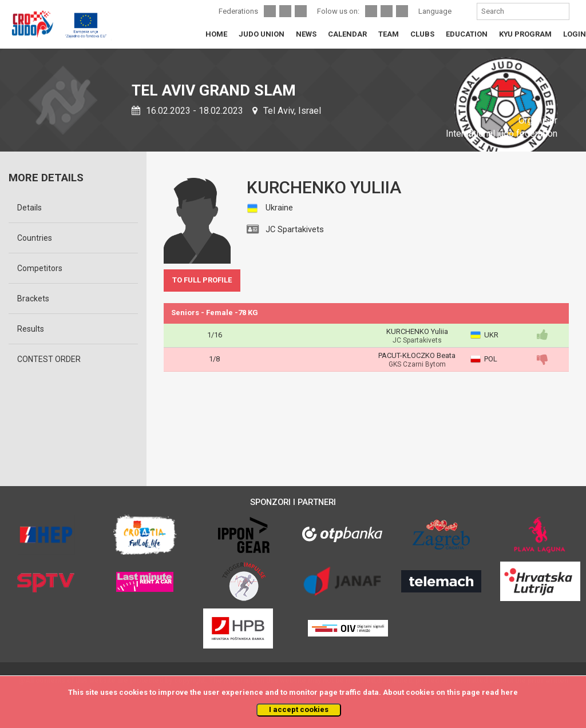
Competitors (40, 268)
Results (31, 329)
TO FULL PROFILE (202, 280)
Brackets (33, 299)
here (509, 692)
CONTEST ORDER (49, 359)
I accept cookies (299, 709)
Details (29, 208)
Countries (35, 238)
